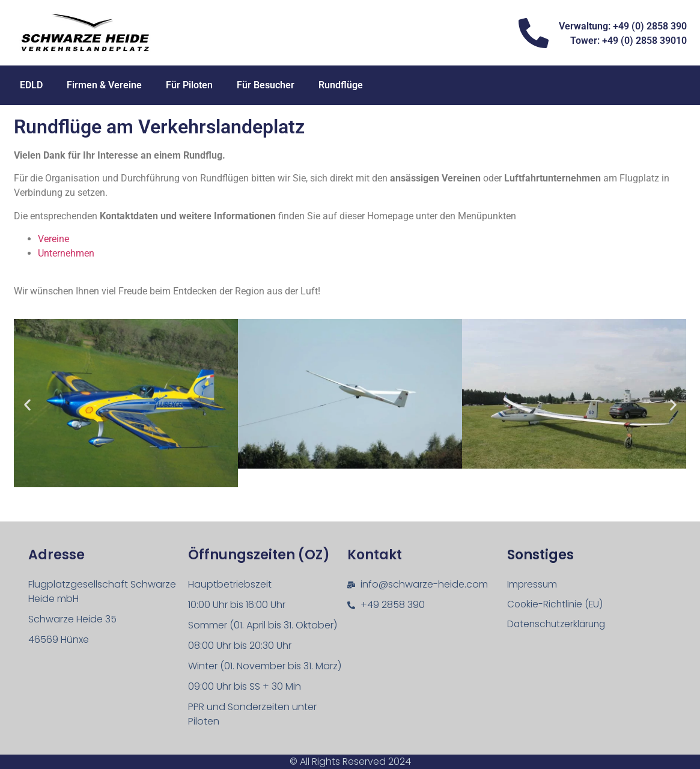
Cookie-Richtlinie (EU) (556, 605)
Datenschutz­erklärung (559, 625)
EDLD (31, 85)
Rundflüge (341, 85)
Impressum (533, 584)
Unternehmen (66, 253)
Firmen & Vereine (104, 85)
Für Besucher (266, 85)
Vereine (53, 239)
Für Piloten (189, 85)
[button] (27, 405)
